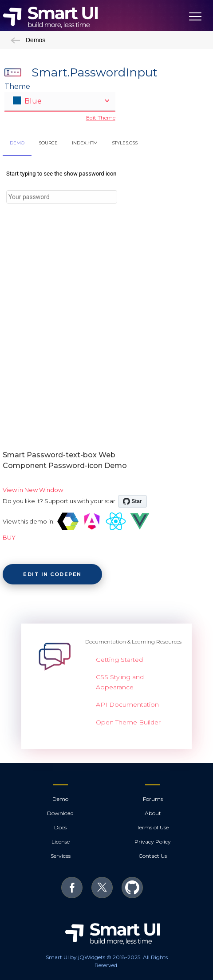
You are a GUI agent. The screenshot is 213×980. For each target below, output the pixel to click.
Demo (60, 799)
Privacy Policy (153, 842)
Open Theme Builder (128, 722)
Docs (60, 827)
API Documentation (127, 704)
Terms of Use (153, 827)
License (61, 842)
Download (60, 813)
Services (61, 856)
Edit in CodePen (52, 574)
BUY (9, 537)
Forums (153, 799)
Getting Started (119, 660)
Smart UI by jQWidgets (75, 957)
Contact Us (153, 856)
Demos (28, 40)
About (153, 813)
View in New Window (33, 490)
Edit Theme (101, 118)
